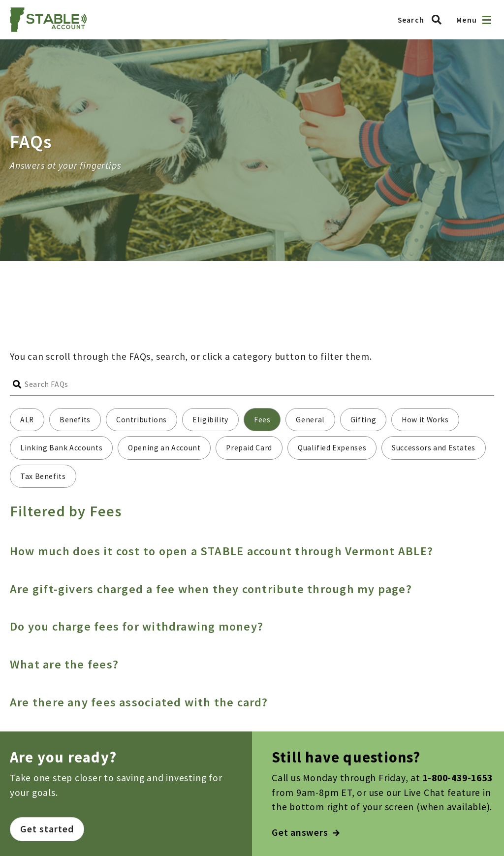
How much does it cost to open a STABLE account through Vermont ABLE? (221, 551)
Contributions (142, 420)
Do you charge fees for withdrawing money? (137, 626)
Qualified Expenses (332, 448)
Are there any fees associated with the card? (139, 702)
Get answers (306, 832)
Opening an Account (164, 448)
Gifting (363, 420)
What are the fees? (64, 664)
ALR (27, 420)
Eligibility (210, 420)
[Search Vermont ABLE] (422, 20)
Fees (262, 420)
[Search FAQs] (259, 384)
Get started (47, 829)
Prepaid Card (249, 448)
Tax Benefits (43, 476)
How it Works (425, 420)
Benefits (75, 420)
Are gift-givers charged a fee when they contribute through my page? (211, 589)
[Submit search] (17, 384)
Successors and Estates (434, 448)
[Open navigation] (487, 20)
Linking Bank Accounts (61, 448)
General (310, 420)
